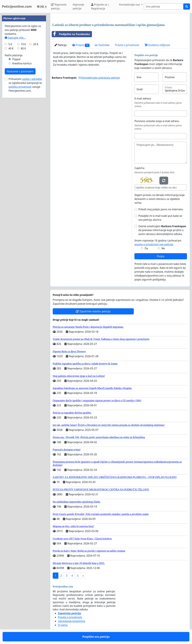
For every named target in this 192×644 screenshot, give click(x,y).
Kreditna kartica (22, 63)
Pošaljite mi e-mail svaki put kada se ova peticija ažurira (160, 218)
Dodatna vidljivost (157, 45)
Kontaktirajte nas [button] (130, 5)
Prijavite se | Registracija (100, 7)
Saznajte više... (15, 38)
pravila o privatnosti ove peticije (154, 244)
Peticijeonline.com (17, 6)
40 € (11, 48)
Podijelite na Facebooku (71, 34)
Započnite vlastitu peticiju (93, 311)
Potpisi (81, 45)
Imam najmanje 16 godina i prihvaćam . (158, 242)
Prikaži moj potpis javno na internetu (161, 209)
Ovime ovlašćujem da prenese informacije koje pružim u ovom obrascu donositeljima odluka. (162, 230)
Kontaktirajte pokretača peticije (99, 78)
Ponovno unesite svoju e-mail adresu (157, 121)
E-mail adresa (143, 98)
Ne (163, 248)
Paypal (16, 59)
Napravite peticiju (59, 7)
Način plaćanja (14, 55)
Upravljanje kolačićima (72, 621)
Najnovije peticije (78, 7)
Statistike (102, 45)
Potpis (161, 256)
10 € (23, 44)
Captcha (139, 168)
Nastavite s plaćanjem (20, 71)
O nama (63, 625)
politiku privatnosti (20, 87)
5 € (10, 44)
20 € (36, 44)
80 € (23, 48)
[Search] (164, 7)
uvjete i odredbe (32, 79)
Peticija (60, 45)
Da (146, 248)
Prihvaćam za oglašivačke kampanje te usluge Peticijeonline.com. (25, 85)
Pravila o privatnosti (127, 45)
